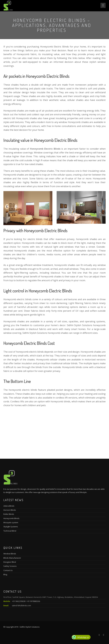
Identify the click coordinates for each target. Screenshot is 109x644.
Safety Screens (10, 566)
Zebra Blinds (9, 506)
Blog (5, 574)
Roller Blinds (9, 514)
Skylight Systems (11, 527)
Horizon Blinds (10, 510)
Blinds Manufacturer (12, 558)
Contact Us (8, 570)
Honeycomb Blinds (11, 518)
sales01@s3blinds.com (21, 605)
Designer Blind (10, 562)
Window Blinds (10, 554)
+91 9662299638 (19, 601)
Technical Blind (10, 531)
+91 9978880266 (33, 601)
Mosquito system (11, 522)
